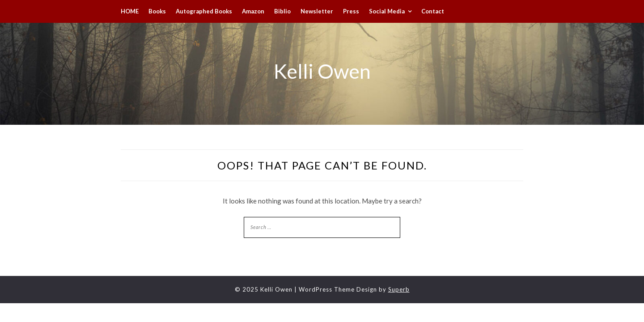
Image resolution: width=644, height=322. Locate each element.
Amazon (253, 11)
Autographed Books (204, 11)
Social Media (387, 11)
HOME (130, 11)
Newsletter (317, 11)
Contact (433, 11)
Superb (399, 289)
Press (351, 11)
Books (157, 11)
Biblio (282, 11)
